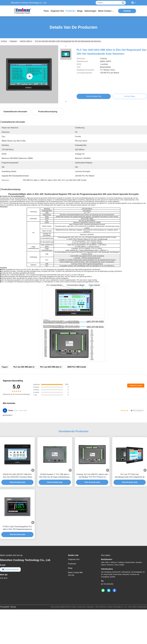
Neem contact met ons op (75, 574)
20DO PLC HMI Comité (77, 367)
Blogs (70, 568)
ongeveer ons (57, 11)
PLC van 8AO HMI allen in (51, 367)
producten (71, 11)
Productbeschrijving (48, 112)
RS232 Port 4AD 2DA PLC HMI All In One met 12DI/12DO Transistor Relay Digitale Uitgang (17, 476)
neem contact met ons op (106, 11)
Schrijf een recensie (136, 385)
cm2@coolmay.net (10, 569)
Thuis (46, 11)
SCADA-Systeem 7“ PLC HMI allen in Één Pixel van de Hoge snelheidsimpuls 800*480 (55, 476)
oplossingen (90, 11)
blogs (80, 11)
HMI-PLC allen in (26, 41)
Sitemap (13, 607)
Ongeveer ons (74, 559)
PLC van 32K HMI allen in (24, 367)
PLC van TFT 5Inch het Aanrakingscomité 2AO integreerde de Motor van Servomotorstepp (130, 476)
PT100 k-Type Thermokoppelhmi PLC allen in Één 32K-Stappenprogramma (17, 528)
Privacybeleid (5, 607)
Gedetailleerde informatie (15, 112)
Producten (13, 41)
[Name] (123, 3)
